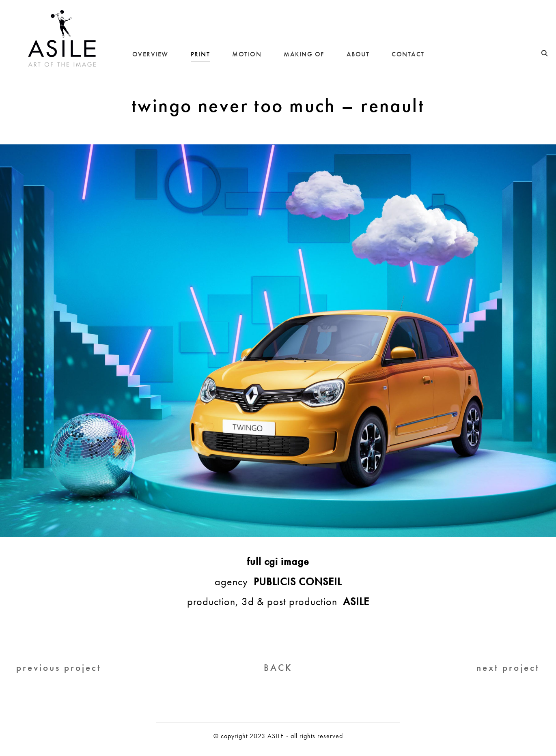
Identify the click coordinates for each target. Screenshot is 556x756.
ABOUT (358, 54)
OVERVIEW (150, 54)
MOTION (247, 54)
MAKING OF (304, 54)
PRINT (200, 54)
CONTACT (408, 54)
